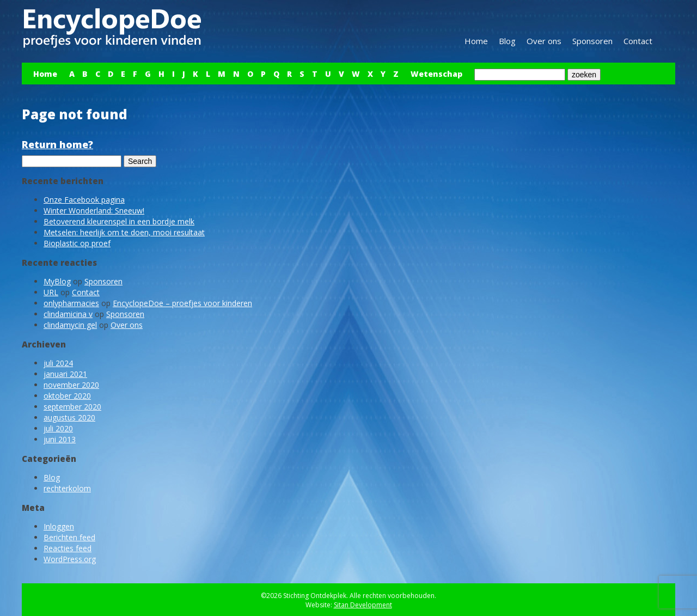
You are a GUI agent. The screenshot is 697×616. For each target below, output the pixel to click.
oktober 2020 (67, 396)
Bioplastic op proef (77, 243)
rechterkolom (67, 488)
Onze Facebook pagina (84, 200)
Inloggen (59, 526)
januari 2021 (65, 374)
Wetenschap (436, 74)
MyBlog (57, 281)
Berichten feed (69, 537)
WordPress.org (70, 559)
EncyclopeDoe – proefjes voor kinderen (182, 303)
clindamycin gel (70, 325)
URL (51, 292)
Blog (507, 41)
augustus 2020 (69, 417)
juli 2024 (58, 363)
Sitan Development (363, 605)
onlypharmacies (71, 303)
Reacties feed (68, 548)
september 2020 (72, 407)
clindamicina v (68, 314)
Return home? (57, 144)
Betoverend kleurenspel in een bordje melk (119, 221)
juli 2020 (58, 428)
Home (476, 41)
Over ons (544, 41)
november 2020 (71, 385)
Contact (638, 41)
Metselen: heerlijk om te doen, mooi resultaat (124, 232)
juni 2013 (60, 439)
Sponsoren (592, 41)
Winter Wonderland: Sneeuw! (94, 211)
